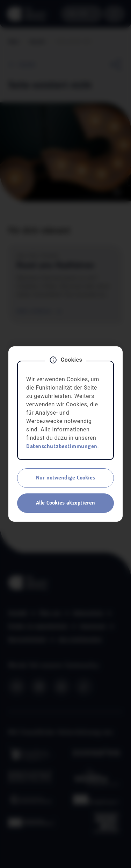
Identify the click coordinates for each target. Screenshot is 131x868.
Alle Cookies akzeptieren (65, 503)
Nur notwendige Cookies (65, 478)
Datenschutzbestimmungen (62, 447)
